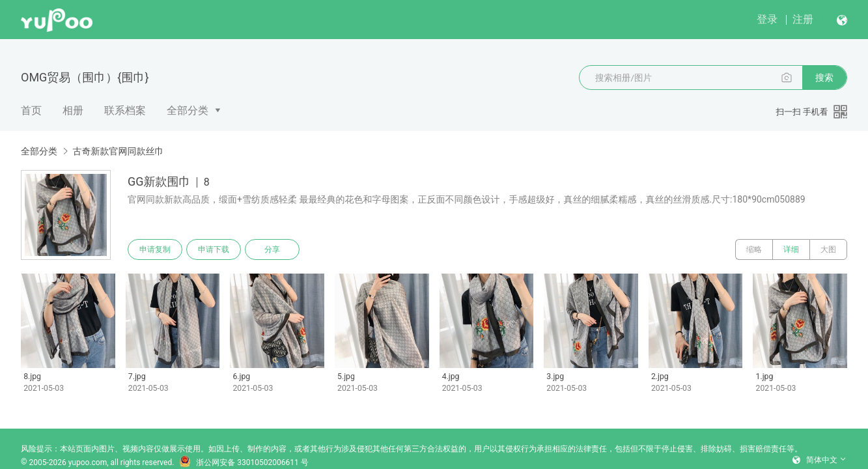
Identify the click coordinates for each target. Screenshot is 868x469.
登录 (767, 19)
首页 (31, 110)
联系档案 (125, 110)
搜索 (824, 78)
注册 (803, 19)
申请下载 (214, 249)
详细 (791, 249)
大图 (828, 249)
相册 (73, 110)
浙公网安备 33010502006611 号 (244, 462)
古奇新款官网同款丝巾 (118, 151)
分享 (272, 249)
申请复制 (155, 249)
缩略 (754, 249)
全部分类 (188, 110)
